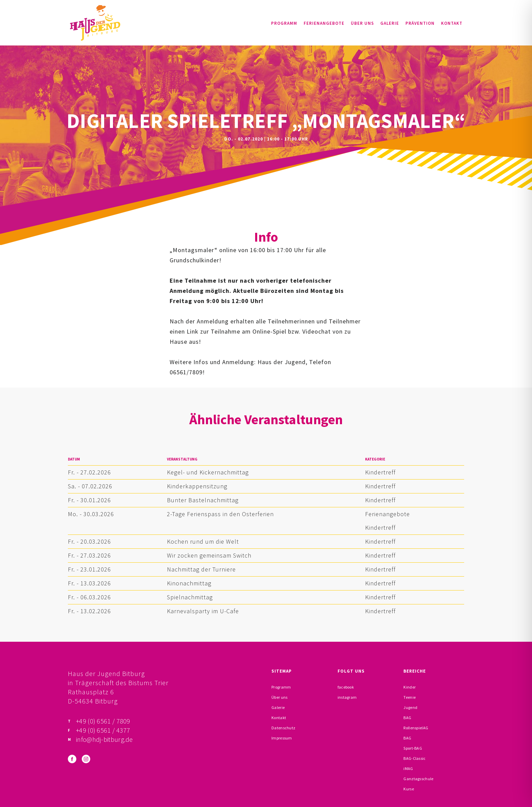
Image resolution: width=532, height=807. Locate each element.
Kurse (409, 789)
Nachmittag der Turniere (201, 569)
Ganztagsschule (418, 779)
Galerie (390, 23)
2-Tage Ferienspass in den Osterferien (220, 514)
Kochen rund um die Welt (203, 541)
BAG (407, 718)
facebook (346, 687)
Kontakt (452, 23)
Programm (284, 23)
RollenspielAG (416, 728)
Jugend (410, 707)
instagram (347, 697)
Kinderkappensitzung (197, 486)
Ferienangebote (324, 23)
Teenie (410, 697)
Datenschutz (283, 728)
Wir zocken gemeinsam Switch (209, 555)
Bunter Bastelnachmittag (203, 500)
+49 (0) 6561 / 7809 (103, 721)
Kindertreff (380, 472)
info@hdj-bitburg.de (104, 739)
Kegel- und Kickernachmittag (208, 472)
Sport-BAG (413, 748)
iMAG (408, 768)
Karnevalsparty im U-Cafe (203, 611)
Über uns (362, 23)
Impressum (282, 738)
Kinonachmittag (189, 583)
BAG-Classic (414, 758)
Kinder (410, 687)
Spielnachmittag (190, 597)
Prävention (420, 23)
